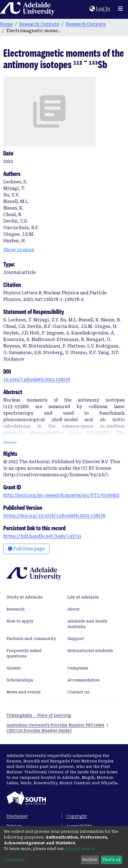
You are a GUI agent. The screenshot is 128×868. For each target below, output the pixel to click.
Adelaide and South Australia (87, 624)
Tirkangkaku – (39, 715)
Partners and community (31, 639)
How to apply (20, 621)
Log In (103, 9)
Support (76, 639)
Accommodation (84, 680)
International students (90, 651)
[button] (92, 9)
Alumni (14, 668)
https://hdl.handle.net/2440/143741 (42, 536)
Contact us (78, 692)
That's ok (111, 860)
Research (16, 609)
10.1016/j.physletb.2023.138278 (37, 380)
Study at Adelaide (25, 597)
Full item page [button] (26, 549)
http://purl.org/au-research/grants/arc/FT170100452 (61, 495)
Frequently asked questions (24, 653)
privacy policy (79, 849)
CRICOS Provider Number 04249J (39, 731)
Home (6, 24)
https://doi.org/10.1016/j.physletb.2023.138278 (54, 516)
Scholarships (20, 680)
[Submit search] (85, 9)
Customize (14, 860)
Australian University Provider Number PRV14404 (55, 725)
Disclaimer (17, 816)
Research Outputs (39, 24)
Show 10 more (19, 250)
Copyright (77, 816)
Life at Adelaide (83, 597)
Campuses (78, 668)
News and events (24, 692)
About (74, 609)
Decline (90, 860)
